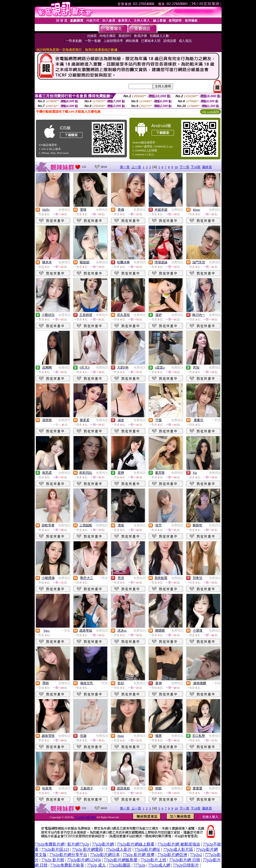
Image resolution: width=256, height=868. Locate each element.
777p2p (139, 865)
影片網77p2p (78, 844)
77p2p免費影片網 (50, 844)
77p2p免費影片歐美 (67, 865)
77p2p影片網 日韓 (185, 860)
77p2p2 (196, 855)
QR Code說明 (211, 112)
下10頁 (196, 167)
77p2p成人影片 (119, 849)
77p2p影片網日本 (105, 855)
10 (176, 167)
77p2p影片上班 (153, 860)
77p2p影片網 (103, 844)
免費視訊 (64, 210)
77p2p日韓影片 (186, 865)
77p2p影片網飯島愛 (121, 860)
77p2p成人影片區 (178, 849)
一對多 (216, 420)
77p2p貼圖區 (120, 865)
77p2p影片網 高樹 (85, 817)
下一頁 (184, 167)
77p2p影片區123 (55, 849)
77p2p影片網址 (147, 849)
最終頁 (207, 167)
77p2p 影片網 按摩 (139, 855)
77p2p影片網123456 (84, 860)
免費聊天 (64, 420)
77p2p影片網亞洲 (172, 855)
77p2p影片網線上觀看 (136, 844)
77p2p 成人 (96, 865)
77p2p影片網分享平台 (68, 855)
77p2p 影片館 (53, 860)
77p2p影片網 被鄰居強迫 (179, 844)
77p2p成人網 (159, 865)
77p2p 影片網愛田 (87, 849)
